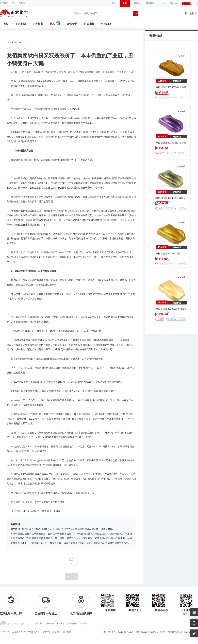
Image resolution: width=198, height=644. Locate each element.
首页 (6, 24)
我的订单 (150, 3)
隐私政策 (56, 632)
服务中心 (174, 3)
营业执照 (67, 632)
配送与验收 (72, 624)
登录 (114, 3)
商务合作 (83, 624)
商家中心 (138, 3)
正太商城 (20, 24)
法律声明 (46, 632)
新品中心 (55, 24)
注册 (125, 3)
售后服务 (60, 624)
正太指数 (89, 24)
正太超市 (38, 24)
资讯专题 (72, 24)
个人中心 (162, 3)
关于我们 (39, 624)
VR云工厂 (107, 24)
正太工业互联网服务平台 (14, 13)
